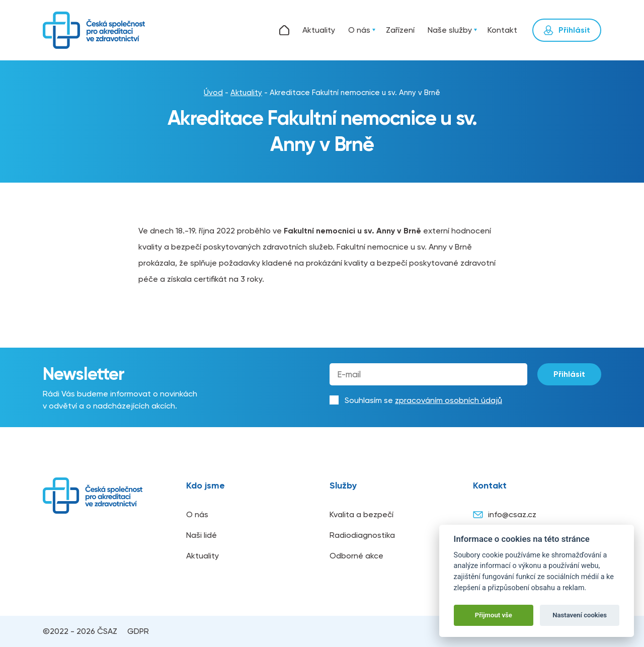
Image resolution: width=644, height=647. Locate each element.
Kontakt (502, 30)
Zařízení (400, 30)
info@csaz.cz (505, 515)
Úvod (284, 30)
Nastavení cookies (580, 615)
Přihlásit (569, 374)
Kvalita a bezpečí (361, 514)
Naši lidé (202, 535)
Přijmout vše (494, 615)
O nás (359, 30)
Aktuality (319, 30)
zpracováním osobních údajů (449, 400)
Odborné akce (356, 556)
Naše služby (450, 30)
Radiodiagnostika (362, 535)
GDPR (138, 631)
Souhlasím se (423, 400)
